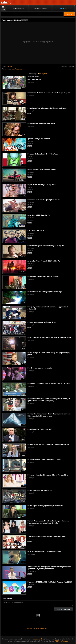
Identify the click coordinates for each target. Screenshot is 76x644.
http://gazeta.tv (17, 69)
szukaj (70, 14)
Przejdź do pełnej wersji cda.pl (38, 628)
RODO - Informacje (61, 641)
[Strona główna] (6, 3)
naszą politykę (39, 639)
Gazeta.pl (10, 66)
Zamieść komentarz (63, 609)
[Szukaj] (32, 14)
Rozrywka (43, 74)
